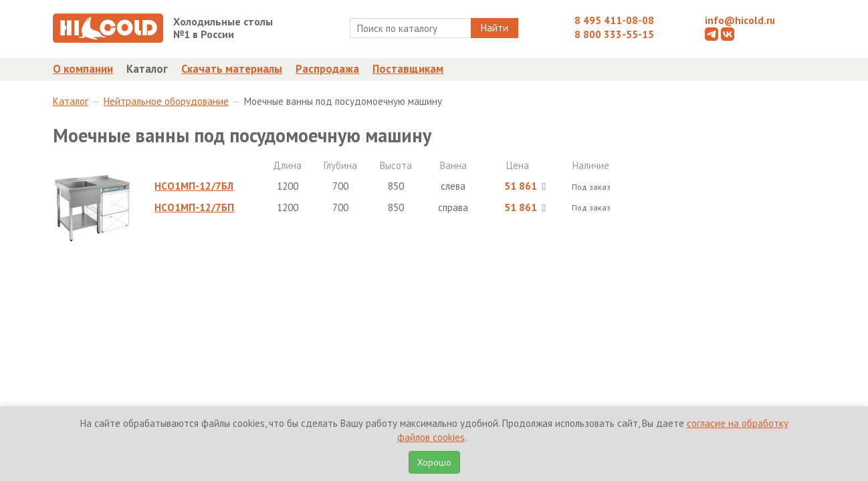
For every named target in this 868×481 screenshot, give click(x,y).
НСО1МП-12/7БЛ (194, 186)
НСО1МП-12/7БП (194, 207)
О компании (83, 69)
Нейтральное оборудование (166, 101)
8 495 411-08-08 (614, 20)
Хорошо (434, 462)
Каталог (147, 69)
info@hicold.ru (740, 20)
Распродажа (327, 69)
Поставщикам (408, 69)
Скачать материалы (232, 69)
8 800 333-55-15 (614, 34)
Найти (495, 28)
